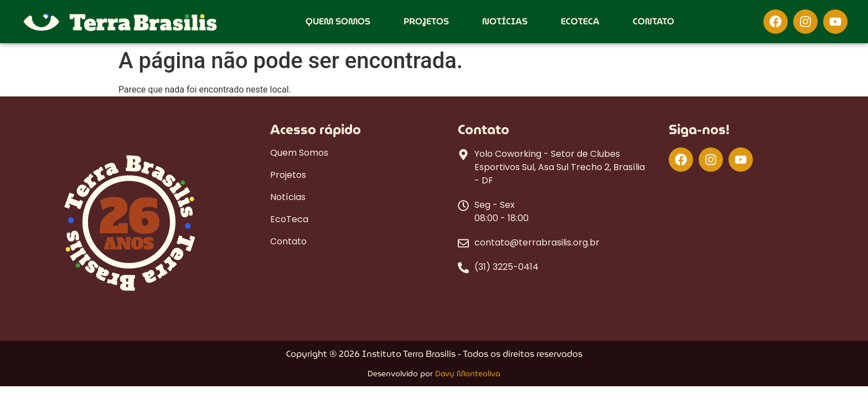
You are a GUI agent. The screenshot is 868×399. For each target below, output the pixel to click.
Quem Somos (338, 21)
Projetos (426, 21)
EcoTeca (580, 21)
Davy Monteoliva (468, 374)
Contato (653, 21)
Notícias (505, 21)
